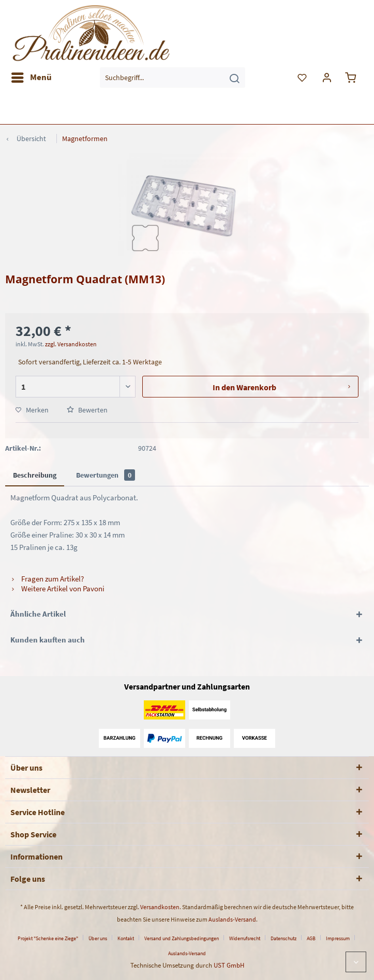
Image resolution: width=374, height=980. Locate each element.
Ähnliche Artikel (38, 614)
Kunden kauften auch (48, 640)
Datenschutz (283, 938)
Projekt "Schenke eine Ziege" (48, 938)
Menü (32, 76)
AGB (311, 938)
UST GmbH (229, 965)
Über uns (98, 938)
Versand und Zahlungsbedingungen (182, 938)
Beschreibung (35, 475)
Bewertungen (106, 475)
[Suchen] (234, 78)
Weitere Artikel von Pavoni (57, 588)
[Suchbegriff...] (173, 78)
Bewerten (87, 410)
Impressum (338, 938)
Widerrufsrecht (245, 938)
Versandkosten (160, 907)
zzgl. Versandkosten (71, 344)
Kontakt (126, 938)
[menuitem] (31, 78)
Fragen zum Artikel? (47, 579)
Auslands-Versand (232, 919)
